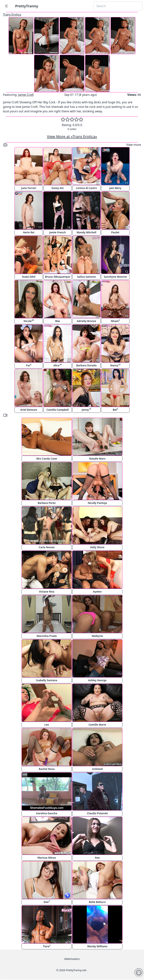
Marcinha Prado (47, 636)
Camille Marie (97, 725)
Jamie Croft (26, 95)
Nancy (115, 365)
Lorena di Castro (86, 188)
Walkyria (97, 636)
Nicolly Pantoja (97, 503)
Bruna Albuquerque (58, 277)
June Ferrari (29, 188)
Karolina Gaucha (47, 813)
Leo (47, 725)
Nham (115, 321)
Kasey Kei (58, 188)
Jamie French (58, 232)
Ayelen (97, 592)
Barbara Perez (47, 503)
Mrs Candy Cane (47, 459)
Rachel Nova (47, 769)
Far (29, 365)
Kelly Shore (97, 547)
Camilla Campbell (58, 410)
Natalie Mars (97, 459)
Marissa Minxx (47, 858)
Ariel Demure (29, 410)
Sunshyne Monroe (115, 277)
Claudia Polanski (97, 813)
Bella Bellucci (97, 902)
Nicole (29, 321)
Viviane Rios (47, 592)
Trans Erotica (12, 14)
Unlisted (97, 769)
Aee (97, 858)
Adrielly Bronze (86, 321)
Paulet (115, 232)
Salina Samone (86, 277)
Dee (47, 902)
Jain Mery (115, 188)
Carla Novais (47, 547)
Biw (58, 321)
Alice (58, 365)
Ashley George (97, 680)
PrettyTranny (27, 6)
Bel (115, 409)
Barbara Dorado (86, 365)
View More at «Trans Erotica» (72, 136)
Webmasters (72, 959)
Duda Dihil (29, 277)
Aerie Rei (29, 232)
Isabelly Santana (47, 680)
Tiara (47, 946)
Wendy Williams (97, 946)
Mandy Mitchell (87, 232)
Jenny (86, 409)
